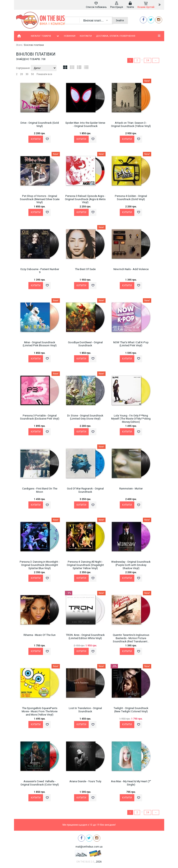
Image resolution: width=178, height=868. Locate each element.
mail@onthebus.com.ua (89, 847)
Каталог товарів (45, 36)
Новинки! (70, 36)
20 (22, 74)
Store (19, 45)
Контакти (86, 36)
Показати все (44, 74)
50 (32, 74)
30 (27, 74)
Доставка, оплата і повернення (116, 36)
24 (148, 60)
